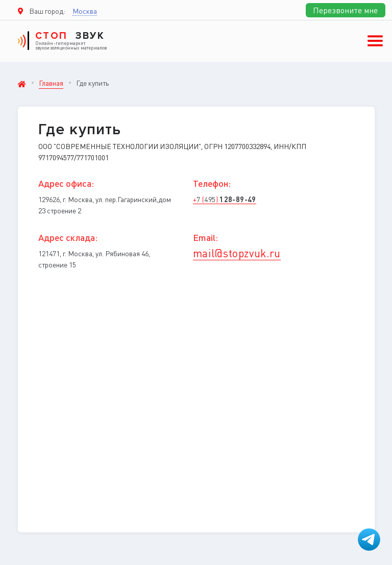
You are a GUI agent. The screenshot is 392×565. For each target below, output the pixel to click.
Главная (51, 83)
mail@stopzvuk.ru (237, 253)
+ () (225, 199)
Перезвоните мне (345, 10)
